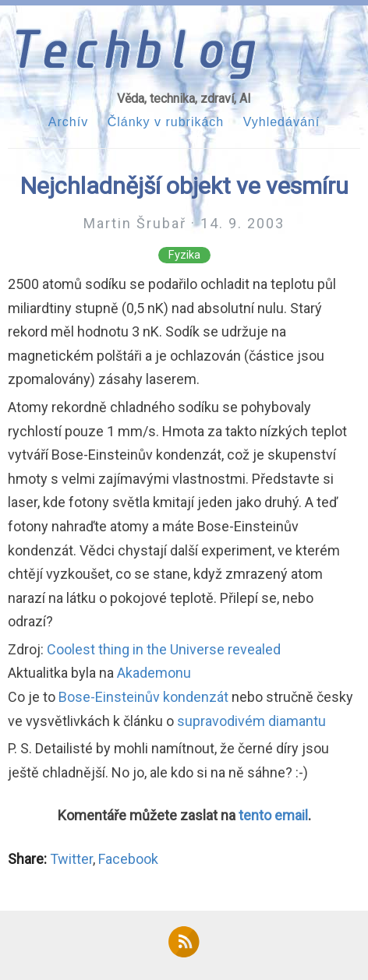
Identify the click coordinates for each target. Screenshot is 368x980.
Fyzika (184, 255)
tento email (273, 815)
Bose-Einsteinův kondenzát (143, 697)
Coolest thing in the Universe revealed (164, 649)
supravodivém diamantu (251, 721)
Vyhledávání (281, 122)
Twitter (71, 859)
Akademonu (154, 673)
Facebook (128, 859)
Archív (68, 122)
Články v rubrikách (166, 122)
